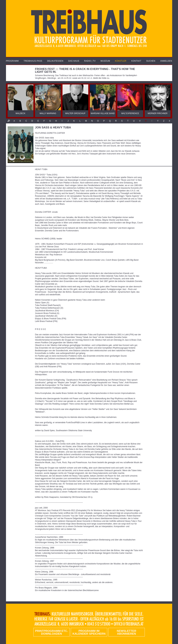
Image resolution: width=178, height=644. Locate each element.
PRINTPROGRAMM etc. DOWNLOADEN (51, 632)
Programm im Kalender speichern (89, 632)
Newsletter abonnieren (127, 632)
